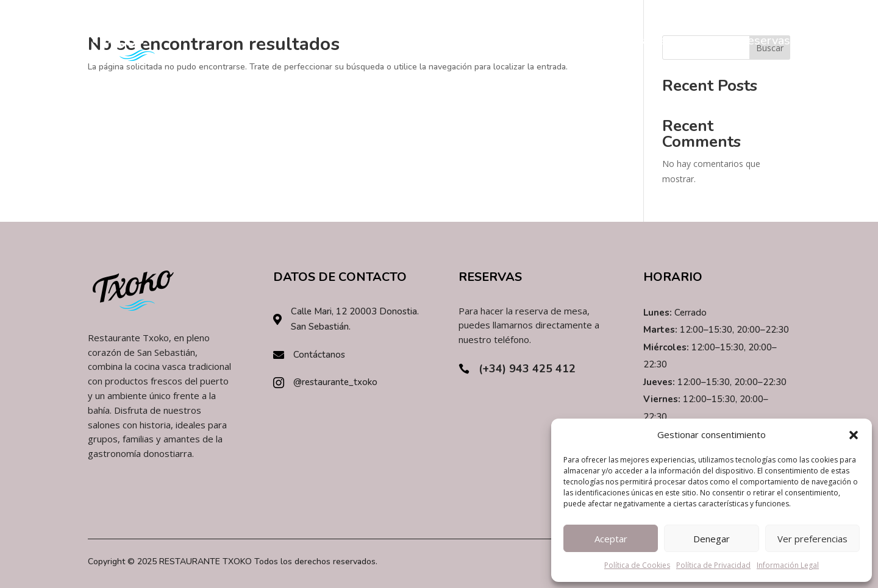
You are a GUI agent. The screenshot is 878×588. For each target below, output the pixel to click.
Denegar (712, 539)
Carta (711, 41)
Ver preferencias (812, 539)
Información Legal (788, 565)
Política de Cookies (637, 565)
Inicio (590, 41)
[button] (854, 435)
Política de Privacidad (713, 565)
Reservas (765, 41)
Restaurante (650, 41)
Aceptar (611, 539)
